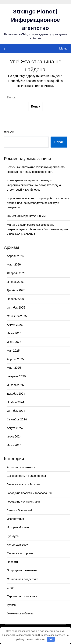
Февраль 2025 (16, 376)
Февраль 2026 (16, 273)
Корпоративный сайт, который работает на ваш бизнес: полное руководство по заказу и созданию (38, 203)
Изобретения (15, 519)
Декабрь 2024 (16, 394)
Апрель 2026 (15, 256)
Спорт (11, 588)
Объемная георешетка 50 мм (26, 216)
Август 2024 (15, 428)
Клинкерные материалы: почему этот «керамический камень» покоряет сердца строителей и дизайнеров (34, 185)
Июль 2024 (14, 436)
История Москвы (18, 527)
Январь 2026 (15, 282)
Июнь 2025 (14, 342)
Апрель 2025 (15, 359)
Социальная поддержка (22, 579)
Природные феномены (22, 570)
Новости (12, 562)
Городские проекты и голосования (29, 493)
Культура (13, 536)
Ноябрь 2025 (15, 299)
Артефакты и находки (21, 467)
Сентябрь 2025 (17, 316)
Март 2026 (14, 264)
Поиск (9, 132)
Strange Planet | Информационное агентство (36, 20)
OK (51, 639)
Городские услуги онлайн (23, 501)
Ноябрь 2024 (15, 402)
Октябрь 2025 (16, 307)
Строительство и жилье (22, 596)
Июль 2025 (14, 333)
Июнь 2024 (14, 445)
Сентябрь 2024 (17, 419)
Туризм (12, 605)
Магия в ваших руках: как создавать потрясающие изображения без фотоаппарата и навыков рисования (37, 229)
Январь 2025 (15, 385)
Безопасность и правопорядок (27, 476)
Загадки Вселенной (20, 510)
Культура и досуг (18, 545)
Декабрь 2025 (16, 290)
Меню (63, 48)
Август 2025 (15, 325)
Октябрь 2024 (16, 411)
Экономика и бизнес (20, 613)
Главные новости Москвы (24, 484)
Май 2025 (13, 351)
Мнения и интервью (20, 553)
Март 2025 (14, 368)
